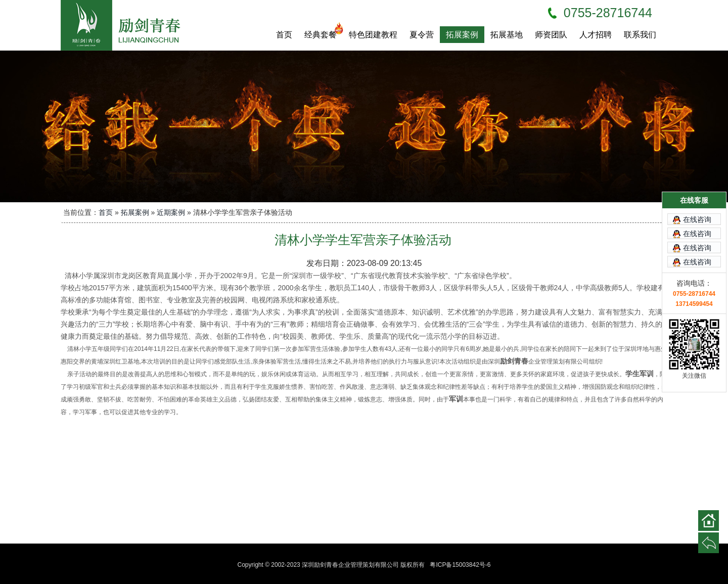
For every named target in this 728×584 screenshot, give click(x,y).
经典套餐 (324, 33)
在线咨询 (697, 205)
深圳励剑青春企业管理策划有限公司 (126, 25)
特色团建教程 (373, 35)
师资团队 (551, 35)
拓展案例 (462, 35)
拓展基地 (507, 35)
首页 (284, 35)
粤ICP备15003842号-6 (460, 565)
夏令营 (422, 35)
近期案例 (171, 212)
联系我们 (640, 35)
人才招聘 (596, 35)
